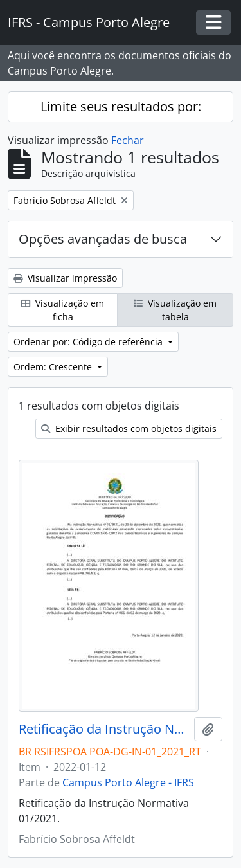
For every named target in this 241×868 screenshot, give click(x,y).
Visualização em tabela (175, 310)
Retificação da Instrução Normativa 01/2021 (104, 729)
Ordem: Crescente (54, 367)
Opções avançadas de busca (103, 239)
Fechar (128, 140)
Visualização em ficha (63, 310)
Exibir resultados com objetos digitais (129, 429)
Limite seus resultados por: (121, 106)
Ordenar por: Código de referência (89, 342)
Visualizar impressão (65, 278)
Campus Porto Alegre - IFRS (128, 782)
